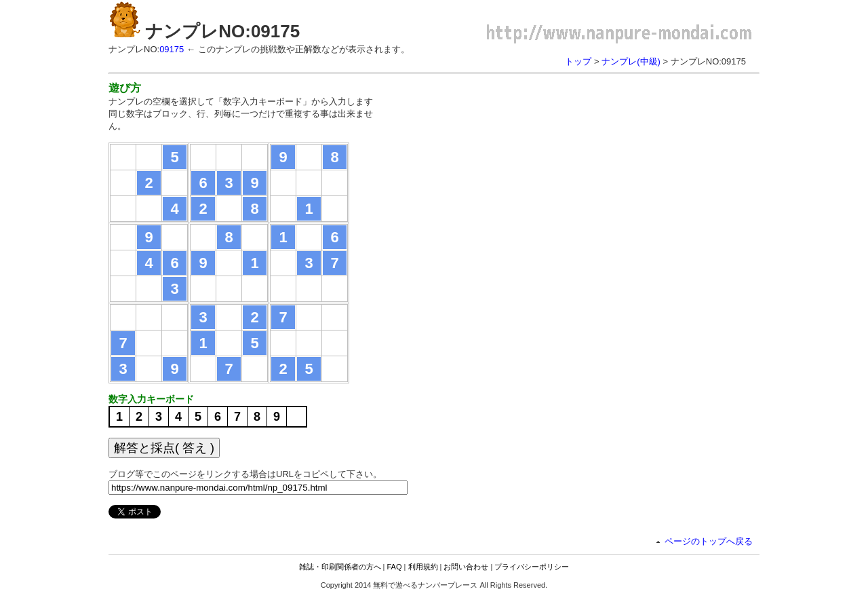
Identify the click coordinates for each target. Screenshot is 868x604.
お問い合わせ (466, 567)
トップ (578, 61)
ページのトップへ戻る (709, 541)
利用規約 (423, 567)
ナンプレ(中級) (631, 61)
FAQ (395, 567)
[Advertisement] (507, 176)
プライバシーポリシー (532, 567)
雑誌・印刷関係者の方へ (340, 567)
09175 (172, 49)
